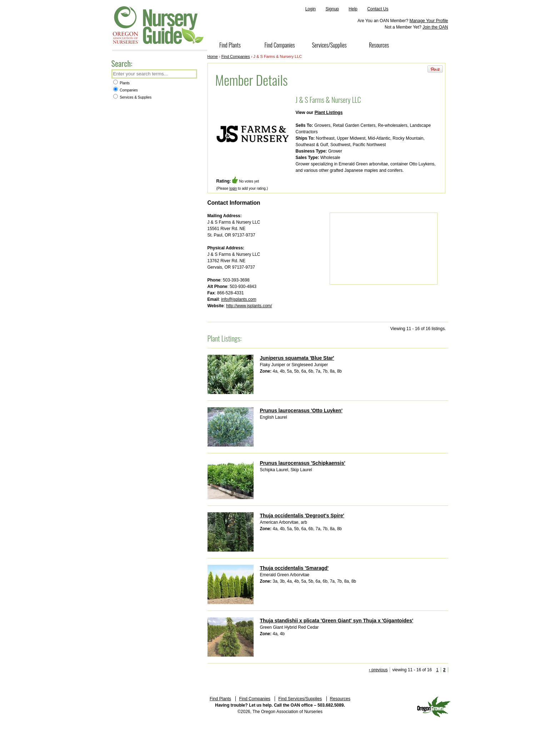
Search (191, 74)
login (233, 188)
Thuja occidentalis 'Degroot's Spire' (302, 516)
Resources (379, 45)
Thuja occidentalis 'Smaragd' (294, 568)
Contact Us (378, 9)
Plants (122, 83)
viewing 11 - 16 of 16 (412, 670)
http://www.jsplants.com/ (249, 306)
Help (353, 9)
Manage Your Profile (429, 21)
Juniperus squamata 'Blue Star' (297, 358)
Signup (332, 9)
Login (311, 9)
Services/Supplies (329, 45)
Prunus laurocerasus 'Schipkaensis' (303, 463)
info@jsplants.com (239, 299)
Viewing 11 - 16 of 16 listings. (418, 329)
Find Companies (279, 45)
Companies (126, 90)
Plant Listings (329, 113)
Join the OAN (435, 27)
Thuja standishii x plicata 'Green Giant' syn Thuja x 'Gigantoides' (337, 621)
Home (213, 56)
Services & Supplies (132, 97)
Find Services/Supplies (300, 699)
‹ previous (378, 670)
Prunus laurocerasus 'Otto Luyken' (301, 410)
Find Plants (230, 45)
